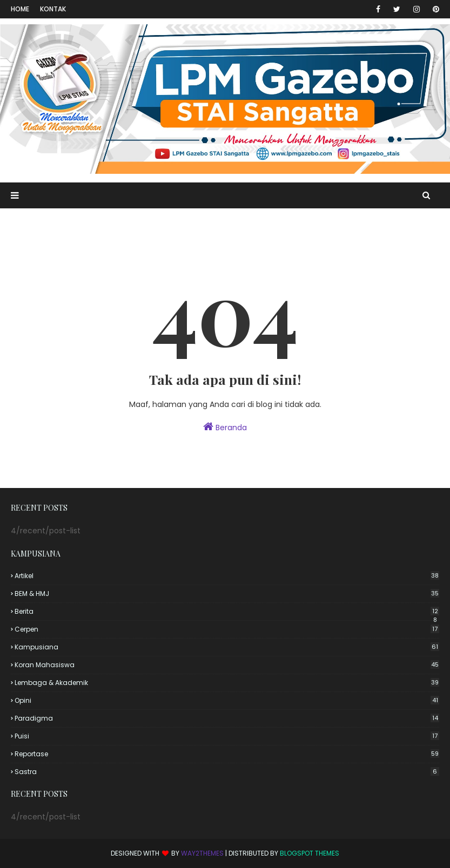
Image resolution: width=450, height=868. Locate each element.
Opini (227, 700)
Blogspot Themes (310, 853)
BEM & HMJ (227, 594)
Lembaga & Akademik (227, 683)
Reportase (227, 754)
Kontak (53, 9)
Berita (227, 612)
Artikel (227, 576)
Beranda (225, 427)
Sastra (227, 772)
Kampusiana (227, 647)
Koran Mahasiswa (227, 665)
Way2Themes (202, 853)
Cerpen (227, 629)
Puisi (227, 736)
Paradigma (227, 718)
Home (20, 9)
